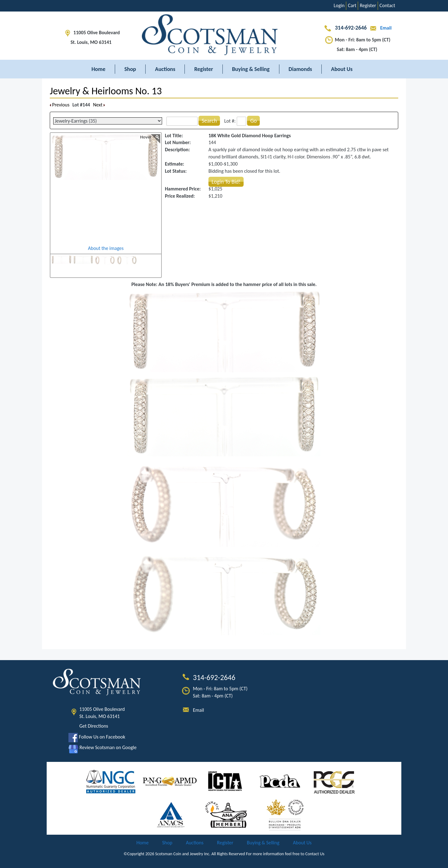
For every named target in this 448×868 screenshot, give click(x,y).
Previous (60, 105)
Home (98, 69)
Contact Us (315, 854)
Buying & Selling (251, 69)
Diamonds (300, 69)
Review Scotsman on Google (103, 747)
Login (339, 5)
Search (209, 121)
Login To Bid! (226, 182)
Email (380, 28)
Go (253, 121)
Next (99, 105)
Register (368, 5)
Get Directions (94, 726)
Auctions (165, 69)
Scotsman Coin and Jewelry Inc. (183, 854)
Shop (130, 69)
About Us (342, 69)
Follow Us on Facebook (97, 737)
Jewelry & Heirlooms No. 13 (106, 91)
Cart (352, 5)
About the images (106, 248)
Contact (387, 5)
